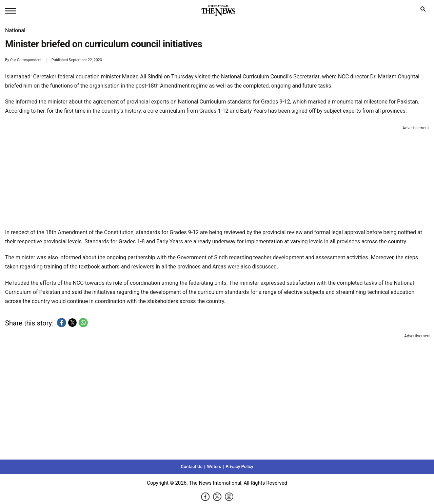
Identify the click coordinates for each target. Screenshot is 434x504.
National (15, 30)
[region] (217, 175)
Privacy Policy (239, 466)
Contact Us (192, 466)
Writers (214, 466)
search (425, 11)
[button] (62, 323)
